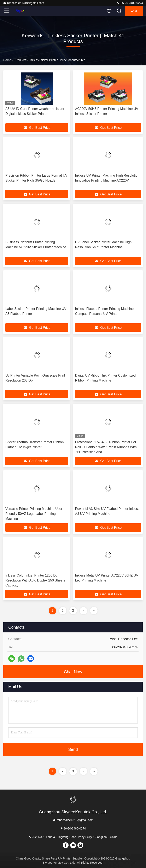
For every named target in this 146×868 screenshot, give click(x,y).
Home (7, 60)
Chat (134, 11)
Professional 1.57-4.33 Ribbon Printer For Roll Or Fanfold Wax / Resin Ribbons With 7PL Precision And (106, 447)
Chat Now (73, 672)
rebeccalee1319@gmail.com (24, 3)
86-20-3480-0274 (130, 3)
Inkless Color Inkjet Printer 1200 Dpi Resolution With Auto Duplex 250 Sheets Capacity (35, 580)
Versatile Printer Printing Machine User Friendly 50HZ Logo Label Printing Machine (34, 514)
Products (20, 60)
